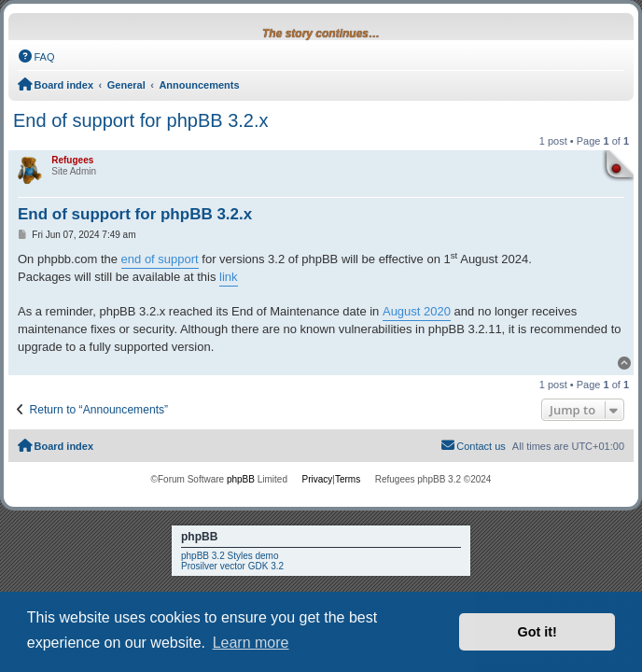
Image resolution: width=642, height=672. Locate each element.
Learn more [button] (251, 643)
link (229, 277)
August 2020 (417, 311)
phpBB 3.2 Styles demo (230, 556)
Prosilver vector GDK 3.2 (232, 566)
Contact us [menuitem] (473, 445)
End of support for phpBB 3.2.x (141, 120)
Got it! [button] (537, 632)
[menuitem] (36, 57)
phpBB (241, 479)
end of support (160, 259)
